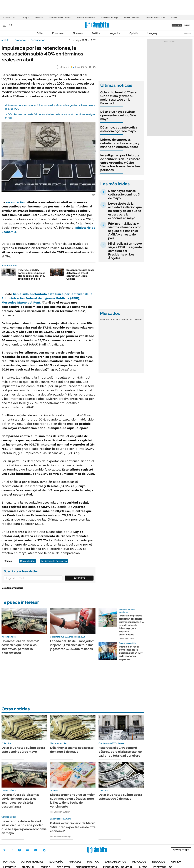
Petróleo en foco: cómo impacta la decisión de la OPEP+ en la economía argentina (131, 653)
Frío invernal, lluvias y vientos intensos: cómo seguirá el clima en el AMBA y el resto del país (125, 231)
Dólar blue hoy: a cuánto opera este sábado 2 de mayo (120, 797)
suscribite (177, 25)
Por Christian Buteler (60, 812)
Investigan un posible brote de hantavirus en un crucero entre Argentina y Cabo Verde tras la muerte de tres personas (120, 163)
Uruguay (152, 33)
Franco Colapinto (132, 18)
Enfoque (25, 18)
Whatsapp (44, 850)
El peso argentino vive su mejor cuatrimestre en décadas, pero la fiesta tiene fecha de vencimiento (72, 801)
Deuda (174, 18)
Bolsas (114, 319)
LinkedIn (28, 850)
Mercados (139, 862)
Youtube (36, 850)
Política (96, 33)
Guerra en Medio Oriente (60, 18)
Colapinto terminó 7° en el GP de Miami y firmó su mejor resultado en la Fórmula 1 (119, 98)
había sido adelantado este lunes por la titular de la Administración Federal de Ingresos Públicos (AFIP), (47, 298)
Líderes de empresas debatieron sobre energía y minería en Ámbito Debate (120, 143)
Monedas (105, 319)
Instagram (20, 850)
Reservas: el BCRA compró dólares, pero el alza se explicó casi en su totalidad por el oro (32, 274)
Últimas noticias (32, 862)
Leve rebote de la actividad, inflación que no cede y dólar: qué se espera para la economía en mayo (125, 211)
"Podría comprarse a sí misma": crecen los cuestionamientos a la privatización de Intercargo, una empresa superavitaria (131, 625)
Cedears (138, 319)
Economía (58, 33)
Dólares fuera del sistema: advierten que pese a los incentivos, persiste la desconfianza (20, 647)
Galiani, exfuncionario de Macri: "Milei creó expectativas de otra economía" (73, 827)
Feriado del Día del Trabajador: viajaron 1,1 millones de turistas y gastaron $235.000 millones (72, 645)
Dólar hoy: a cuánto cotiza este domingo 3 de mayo (119, 129)
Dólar (40, 33)
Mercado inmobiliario (86, 18)
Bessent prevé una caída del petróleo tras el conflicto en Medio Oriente (80, 274)
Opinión (134, 33)
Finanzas (78, 33)
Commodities (126, 319)
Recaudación (38, 40)
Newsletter (187, 33)
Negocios (115, 33)
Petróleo (39, 18)
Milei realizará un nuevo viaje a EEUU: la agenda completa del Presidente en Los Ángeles (125, 251)
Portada (9, 862)
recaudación (15, 202)
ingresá (187, 25)
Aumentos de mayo (110, 18)
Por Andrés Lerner (126, 639)
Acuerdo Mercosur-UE (155, 18)
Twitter (5, 850)
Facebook (12, 850)
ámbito (5, 40)
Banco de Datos (115, 862)
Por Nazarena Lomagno (61, 836)
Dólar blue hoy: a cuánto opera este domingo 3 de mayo (118, 115)
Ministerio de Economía (54, 561)
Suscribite (79, 578)
